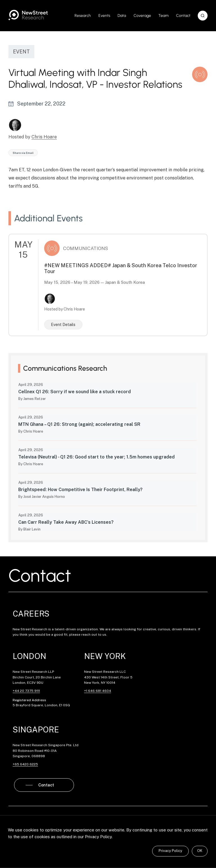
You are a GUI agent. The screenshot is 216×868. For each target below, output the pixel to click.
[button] (203, 16)
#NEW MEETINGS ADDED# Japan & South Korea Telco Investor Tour (121, 268)
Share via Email (23, 153)
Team (163, 16)
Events (104, 16)
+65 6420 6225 (25, 764)
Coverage (142, 16)
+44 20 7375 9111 (26, 691)
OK (200, 851)
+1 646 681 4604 (98, 691)
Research (83, 16)
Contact (183, 16)
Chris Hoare (44, 137)
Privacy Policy (170, 851)
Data (122, 16)
